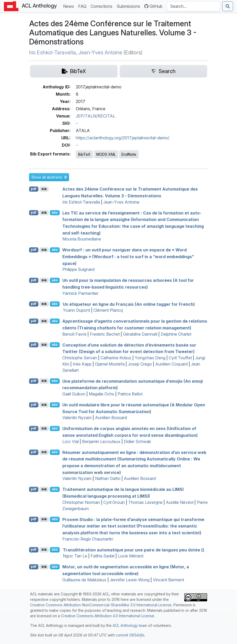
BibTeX (84, 154)
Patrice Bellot (130, 394)
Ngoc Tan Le (75, 556)
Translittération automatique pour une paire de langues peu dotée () (134, 550)
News (70, 6)
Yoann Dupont (76, 310)
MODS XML (106, 154)
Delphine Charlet (176, 334)
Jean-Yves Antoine (100, 53)
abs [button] (55, 213)
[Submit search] (228, 6)
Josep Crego (140, 364)
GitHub (153, 6)
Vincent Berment (168, 580)
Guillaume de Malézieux (84, 580)
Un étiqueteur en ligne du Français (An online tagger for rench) (129, 304)
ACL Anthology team (130, 625)
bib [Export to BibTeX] (44, 189)
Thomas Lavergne (145, 502)
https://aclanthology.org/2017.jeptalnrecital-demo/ (123, 138)
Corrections (103, 6)
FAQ (83, 6)
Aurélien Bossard (111, 418)
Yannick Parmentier (80, 293)
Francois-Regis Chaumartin (88, 539)
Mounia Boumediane (82, 239)
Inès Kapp (82, 364)
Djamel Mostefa (110, 364)
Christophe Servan (80, 358)
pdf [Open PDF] (34, 189)
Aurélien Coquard (171, 364)
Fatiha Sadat (103, 556)
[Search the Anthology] (193, 6)
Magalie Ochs (101, 394)
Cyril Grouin (114, 502)
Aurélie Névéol (180, 502)
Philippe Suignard (78, 269)
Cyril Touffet (180, 358)
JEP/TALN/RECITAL (96, 116)
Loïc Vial (70, 441)
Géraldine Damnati (140, 334)
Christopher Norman (81, 502)
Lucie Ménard (131, 556)
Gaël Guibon (74, 394)
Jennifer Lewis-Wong (130, 580)
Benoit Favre (74, 334)
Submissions (129, 6)
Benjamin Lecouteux (101, 441)
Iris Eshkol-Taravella (52, 53)
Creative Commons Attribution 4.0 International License (108, 616)
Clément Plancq (108, 310)
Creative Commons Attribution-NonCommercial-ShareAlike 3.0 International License (101, 605)
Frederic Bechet (105, 334)
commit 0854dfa (130, 635)
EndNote (129, 154)
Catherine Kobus (116, 358)
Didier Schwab (137, 441)
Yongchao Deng (150, 358)
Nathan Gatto (108, 478)
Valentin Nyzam (77, 418)
